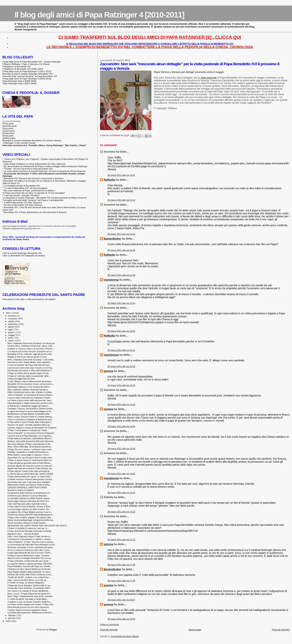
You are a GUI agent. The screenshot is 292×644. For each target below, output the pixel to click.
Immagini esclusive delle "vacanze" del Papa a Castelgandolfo (33, 200)
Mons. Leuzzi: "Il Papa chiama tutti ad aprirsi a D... (30, 594)
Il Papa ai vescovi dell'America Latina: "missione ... (30, 556)
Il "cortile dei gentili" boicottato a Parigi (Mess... (28, 599)
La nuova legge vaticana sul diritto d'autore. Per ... (29, 509)
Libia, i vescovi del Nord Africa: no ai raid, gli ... (28, 580)
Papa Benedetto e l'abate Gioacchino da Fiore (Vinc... (31, 403)
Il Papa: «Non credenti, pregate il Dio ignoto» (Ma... (30, 517)
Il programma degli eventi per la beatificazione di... (29, 493)
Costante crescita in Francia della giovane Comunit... (31, 479)
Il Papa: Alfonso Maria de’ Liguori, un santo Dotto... (30, 477)
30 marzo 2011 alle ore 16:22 (121, 512)
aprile (11, 338)
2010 (8, 621)
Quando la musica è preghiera (21, 490)
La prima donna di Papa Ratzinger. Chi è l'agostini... (30, 436)
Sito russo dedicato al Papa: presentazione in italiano (29, 190)
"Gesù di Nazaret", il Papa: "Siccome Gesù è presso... (31, 542)
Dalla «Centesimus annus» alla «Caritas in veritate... (30, 392)
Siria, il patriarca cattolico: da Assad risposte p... (28, 390)
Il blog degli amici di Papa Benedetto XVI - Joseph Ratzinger (32, 62)
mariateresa (111, 280)
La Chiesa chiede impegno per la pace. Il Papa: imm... (31, 604)
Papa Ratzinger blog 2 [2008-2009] (19, 81)
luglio (11, 330)
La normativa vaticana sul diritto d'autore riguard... (29, 498)
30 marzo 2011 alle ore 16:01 (121, 474)
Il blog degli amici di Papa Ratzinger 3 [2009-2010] (27, 79)
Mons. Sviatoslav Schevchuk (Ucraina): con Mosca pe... (32, 343)
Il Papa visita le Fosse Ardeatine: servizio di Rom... (30, 506)
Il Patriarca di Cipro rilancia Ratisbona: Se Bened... (30, 569)
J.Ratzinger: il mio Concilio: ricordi (19, 143)
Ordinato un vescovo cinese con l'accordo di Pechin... (31, 349)
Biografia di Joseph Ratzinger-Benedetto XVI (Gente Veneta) (32, 140)
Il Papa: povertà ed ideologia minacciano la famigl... (30, 531)
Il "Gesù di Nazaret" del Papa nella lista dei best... (29, 365)
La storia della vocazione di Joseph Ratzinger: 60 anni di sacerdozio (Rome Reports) (45, 171)
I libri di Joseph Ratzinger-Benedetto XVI (22, 253)
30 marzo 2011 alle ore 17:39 (121, 581)
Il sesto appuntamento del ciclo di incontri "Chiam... (30, 553)
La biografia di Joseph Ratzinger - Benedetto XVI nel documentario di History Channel (45, 198)
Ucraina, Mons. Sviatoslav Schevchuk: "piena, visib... (31, 346)
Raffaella (109, 180)
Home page (195, 630)
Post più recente (109, 630)
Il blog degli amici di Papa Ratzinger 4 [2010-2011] (99, 15)
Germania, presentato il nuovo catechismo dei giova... (31, 547)
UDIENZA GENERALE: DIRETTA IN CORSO (27, 488)
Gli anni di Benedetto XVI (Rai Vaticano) (23, 205)
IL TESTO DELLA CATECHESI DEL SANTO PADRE (30, 474)
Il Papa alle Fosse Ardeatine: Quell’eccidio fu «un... (30, 585)
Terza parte (8, 128)
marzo (11, 340)
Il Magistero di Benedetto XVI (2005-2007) (23, 69)
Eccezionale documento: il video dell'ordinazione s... (30, 370)
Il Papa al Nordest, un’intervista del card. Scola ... (29, 561)
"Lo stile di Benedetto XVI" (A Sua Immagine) (26, 188)
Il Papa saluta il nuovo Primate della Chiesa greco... (30, 422)
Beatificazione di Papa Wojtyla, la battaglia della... (29, 414)
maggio (12, 335)
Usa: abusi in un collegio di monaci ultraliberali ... (29, 591)
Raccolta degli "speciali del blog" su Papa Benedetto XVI (30, 76)
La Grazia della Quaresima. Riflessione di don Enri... (30, 613)
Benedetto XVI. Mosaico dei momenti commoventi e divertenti (34, 178)
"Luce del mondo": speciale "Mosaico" (22, 195)
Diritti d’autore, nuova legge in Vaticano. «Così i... (29, 455)
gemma (108, 371)
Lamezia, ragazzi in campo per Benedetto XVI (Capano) (32, 428)
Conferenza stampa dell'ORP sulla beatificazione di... (31, 515)
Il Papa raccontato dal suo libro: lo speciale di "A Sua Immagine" (34, 193)
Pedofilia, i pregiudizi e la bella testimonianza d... (29, 452)
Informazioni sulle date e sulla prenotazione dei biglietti (29, 299)
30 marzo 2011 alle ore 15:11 (121, 350)
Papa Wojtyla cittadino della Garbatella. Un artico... (30, 572)
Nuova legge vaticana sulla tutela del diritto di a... (29, 501)
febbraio (12, 615)
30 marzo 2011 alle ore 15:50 (121, 426)
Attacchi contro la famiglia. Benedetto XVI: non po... (30, 558)
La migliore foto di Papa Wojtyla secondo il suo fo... (30, 512)
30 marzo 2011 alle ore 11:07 (121, 175)
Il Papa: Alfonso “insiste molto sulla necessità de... (29, 471)
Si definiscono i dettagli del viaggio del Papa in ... (29, 406)
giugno (12, 332)
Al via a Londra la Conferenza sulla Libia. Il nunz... (29, 550)
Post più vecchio (281, 630)
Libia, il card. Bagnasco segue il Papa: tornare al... (29, 536)
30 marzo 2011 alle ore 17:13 (121, 540)
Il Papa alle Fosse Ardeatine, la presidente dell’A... (29, 588)
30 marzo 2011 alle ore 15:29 (121, 404)
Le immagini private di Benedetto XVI (22, 186)
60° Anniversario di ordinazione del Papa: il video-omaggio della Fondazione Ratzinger (46, 166)
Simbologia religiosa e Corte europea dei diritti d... (29, 387)
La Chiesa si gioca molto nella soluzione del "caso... (30, 400)
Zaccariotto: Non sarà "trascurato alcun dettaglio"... (30, 482)
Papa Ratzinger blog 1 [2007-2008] (19, 83)
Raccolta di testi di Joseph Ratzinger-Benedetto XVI (27, 74)
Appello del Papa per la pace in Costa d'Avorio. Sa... (30, 468)
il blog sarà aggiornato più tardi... (22, 379)
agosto (12, 327)
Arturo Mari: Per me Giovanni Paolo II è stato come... (31, 458)
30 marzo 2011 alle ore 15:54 (121, 448)
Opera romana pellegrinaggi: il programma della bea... (31, 520)
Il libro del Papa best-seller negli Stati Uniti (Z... (28, 504)
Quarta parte (9, 131)
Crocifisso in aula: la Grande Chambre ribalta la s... (30, 602)
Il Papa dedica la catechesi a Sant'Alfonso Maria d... (30, 438)
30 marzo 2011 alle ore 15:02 (121, 331)
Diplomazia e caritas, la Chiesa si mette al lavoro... (30, 485)
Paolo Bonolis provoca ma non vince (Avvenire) (28, 607)
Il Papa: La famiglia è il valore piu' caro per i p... (28, 528)
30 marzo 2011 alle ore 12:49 (121, 275)
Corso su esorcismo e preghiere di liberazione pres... (31, 419)
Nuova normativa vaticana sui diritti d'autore (27, 523)
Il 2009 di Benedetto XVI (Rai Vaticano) (23, 202)
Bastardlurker (112, 239)
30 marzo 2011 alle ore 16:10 (121, 493)
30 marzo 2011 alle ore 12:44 (121, 250)
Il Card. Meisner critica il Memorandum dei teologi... (30, 381)
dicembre (13, 316)
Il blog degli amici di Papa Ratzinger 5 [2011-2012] (27, 71)
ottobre (12, 321)
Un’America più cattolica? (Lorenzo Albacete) (27, 496)
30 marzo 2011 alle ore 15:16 (121, 366)
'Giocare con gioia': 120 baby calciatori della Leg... (29, 425)
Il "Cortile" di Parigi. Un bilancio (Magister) (26, 583)
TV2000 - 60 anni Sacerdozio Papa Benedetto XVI (28, 169)
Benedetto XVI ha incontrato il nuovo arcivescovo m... (31, 384)
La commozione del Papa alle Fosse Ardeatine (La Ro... (32, 545)
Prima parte (8, 124)
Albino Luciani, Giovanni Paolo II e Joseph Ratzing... (30, 417)
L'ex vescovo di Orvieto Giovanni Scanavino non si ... (31, 351)
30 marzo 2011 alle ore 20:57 (121, 600)
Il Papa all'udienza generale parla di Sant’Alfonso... (30, 463)
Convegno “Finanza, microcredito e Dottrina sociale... (31, 409)
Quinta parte (8, 133)
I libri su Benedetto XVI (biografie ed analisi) (24, 255)
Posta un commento (110, 624)
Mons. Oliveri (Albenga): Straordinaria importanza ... (30, 447)
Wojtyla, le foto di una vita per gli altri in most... (28, 357)
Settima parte (9, 138)
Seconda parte (9, 126)
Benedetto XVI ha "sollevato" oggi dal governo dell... (30, 354)
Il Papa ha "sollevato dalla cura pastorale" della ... (29, 376)
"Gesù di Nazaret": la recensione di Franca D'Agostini (31, 433)
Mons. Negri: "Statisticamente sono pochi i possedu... (31, 596)
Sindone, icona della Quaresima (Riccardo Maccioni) (30, 441)
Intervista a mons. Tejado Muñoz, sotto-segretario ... (30, 362)
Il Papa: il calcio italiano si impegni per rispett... (28, 430)
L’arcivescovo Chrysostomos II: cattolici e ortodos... (30, 539)
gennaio (12, 618)
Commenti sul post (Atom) (125, 636)
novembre (13, 319)
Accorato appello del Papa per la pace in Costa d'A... (30, 466)
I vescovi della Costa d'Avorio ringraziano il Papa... (30, 398)
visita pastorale (209, 78)
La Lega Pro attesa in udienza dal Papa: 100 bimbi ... (31, 564)
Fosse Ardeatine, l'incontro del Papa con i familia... (30, 566)
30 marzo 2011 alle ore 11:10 (121, 200)
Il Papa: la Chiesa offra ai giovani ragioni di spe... (29, 373)
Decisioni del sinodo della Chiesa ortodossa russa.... (30, 574)
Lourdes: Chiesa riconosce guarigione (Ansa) (27, 610)
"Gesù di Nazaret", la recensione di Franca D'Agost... (31, 395)
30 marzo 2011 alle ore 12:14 (121, 234)
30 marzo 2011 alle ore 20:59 (121, 619)
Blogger (53, 630)
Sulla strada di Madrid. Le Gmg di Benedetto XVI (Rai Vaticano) (35, 164)
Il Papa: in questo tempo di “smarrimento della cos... (30, 460)
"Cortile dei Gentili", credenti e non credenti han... (29, 577)
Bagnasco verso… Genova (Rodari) (23, 534)
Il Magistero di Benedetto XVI (17, 66)
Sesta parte (8, 136)
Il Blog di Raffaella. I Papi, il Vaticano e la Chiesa (26, 64)
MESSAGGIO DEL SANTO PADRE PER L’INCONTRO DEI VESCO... (38, 526)
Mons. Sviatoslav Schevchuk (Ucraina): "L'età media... (31, 360)
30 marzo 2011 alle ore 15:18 (121, 385)
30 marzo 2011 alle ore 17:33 (121, 565)
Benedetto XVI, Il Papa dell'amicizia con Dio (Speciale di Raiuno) (35, 212)
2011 (8, 313)
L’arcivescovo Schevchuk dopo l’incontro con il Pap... (31, 368)
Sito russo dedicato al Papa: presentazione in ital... (30, 444)
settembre (13, 324)
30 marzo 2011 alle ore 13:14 (121, 303)
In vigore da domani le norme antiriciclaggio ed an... (30, 411)
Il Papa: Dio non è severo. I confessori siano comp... (30, 449)
